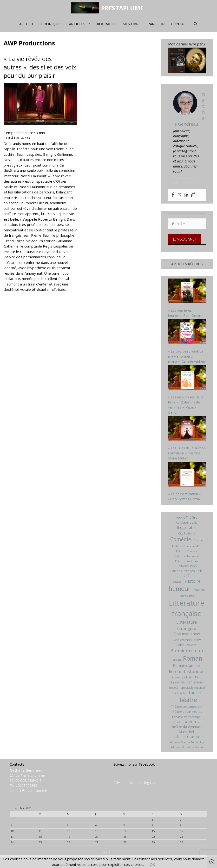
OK (152, 864)
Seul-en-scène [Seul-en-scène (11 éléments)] (192, 682)
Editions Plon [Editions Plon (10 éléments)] (187, 566)
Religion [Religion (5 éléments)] (176, 660)
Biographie (107, 24)
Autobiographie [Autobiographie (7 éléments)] (187, 523)
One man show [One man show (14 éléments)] (187, 634)
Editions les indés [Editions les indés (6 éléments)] (187, 561)
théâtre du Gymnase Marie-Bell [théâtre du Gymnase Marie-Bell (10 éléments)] (187, 729)
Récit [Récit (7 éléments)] (198, 677)
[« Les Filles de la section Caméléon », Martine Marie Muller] (187, 429)
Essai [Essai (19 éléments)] (178, 581)
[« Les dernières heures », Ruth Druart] (187, 291)
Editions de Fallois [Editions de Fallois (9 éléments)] (187, 556)
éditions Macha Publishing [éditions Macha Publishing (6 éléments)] (187, 742)
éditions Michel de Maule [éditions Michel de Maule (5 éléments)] (187, 747)
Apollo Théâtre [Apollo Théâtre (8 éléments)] (187, 517)
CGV (117, 783)
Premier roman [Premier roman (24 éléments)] (187, 650)
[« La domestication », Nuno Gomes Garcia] (187, 475)
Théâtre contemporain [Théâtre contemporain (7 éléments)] (187, 707)
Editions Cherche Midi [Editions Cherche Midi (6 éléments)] (187, 546)
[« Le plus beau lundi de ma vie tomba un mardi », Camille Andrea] (187, 332)
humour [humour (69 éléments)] (180, 588)
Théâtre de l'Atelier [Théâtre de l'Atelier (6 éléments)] (187, 722)
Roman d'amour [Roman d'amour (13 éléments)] (187, 665)
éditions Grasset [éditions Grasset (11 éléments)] (187, 737)
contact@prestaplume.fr (28, 790)
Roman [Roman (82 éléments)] (193, 658)
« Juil (107, 852)
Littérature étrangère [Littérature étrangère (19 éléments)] (187, 625)
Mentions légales (142, 783)
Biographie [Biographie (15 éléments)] (187, 527)
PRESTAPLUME (122, 8)
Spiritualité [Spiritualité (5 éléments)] (179, 693)
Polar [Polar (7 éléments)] (180, 645)
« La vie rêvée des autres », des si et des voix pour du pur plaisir (40, 67)
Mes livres (133, 24)
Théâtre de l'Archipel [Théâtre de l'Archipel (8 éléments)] (187, 717)
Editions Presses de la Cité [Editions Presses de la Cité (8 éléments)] (187, 573)
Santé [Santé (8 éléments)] (174, 682)
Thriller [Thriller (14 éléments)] (195, 693)
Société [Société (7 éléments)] (174, 688)
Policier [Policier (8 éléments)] (191, 645)
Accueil (26, 24)
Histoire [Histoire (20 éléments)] (193, 581)
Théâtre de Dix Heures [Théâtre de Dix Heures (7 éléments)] (187, 712)
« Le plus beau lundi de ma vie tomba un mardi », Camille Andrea (187, 356)
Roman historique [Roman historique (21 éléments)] (187, 671)
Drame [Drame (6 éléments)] (198, 540)
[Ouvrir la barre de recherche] (195, 24)
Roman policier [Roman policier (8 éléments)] (182, 677)
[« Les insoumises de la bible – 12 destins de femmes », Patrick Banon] (187, 378)
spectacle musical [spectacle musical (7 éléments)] (193, 688)
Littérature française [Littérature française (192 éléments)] (187, 608)
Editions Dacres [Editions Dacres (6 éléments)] (187, 551)
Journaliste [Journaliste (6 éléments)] (187, 596)
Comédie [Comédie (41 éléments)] (181, 539)
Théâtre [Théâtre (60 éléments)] (187, 700)
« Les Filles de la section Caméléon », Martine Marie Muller (187, 453)
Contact (180, 24)
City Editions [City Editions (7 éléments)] (187, 533)
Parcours (157, 24)
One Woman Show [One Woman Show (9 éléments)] (187, 640)
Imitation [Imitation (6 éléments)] (199, 590)
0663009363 (27, 785)
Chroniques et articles (66, 24)
